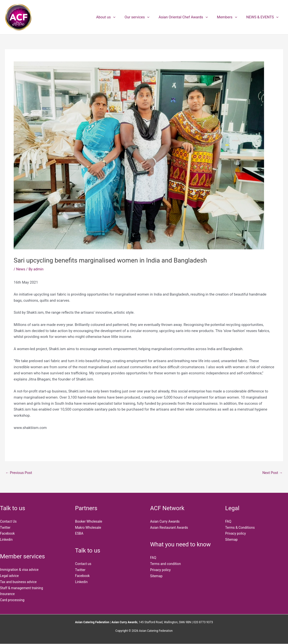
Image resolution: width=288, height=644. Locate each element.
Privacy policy (161, 570)
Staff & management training (22, 588)
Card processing (12, 600)
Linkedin (6, 540)
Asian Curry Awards (165, 522)
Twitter (5, 528)
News (21, 269)
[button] (121, 17)
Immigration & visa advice (20, 570)
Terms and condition (166, 564)
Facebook (7, 534)
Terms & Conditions (240, 528)
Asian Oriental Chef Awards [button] (188, 17)
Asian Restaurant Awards (169, 528)
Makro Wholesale (88, 528)
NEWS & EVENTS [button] (263, 17)
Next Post (272, 473)
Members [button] (230, 17)
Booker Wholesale (89, 522)
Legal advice (10, 576)
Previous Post (19, 473)
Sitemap (156, 576)
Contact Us (8, 522)
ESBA (79, 534)
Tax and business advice (19, 582)
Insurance (7, 594)
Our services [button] (144, 17)
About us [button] (114, 17)
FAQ (153, 558)
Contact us (83, 564)
